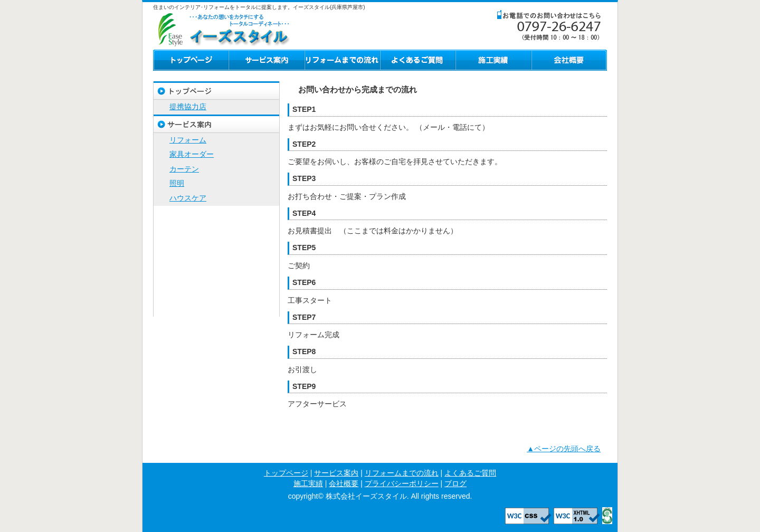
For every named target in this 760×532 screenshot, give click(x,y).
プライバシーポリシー (216, 289)
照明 (177, 183)
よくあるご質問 (418, 60)
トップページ (191, 60)
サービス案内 (267, 60)
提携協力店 (188, 107)
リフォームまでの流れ (342, 60)
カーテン (184, 169)
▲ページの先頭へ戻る (564, 449)
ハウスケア (188, 198)
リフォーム (188, 140)
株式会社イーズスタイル (221, 28)
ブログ (216, 307)
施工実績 (493, 60)
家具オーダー (192, 154)
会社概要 (569, 60)
